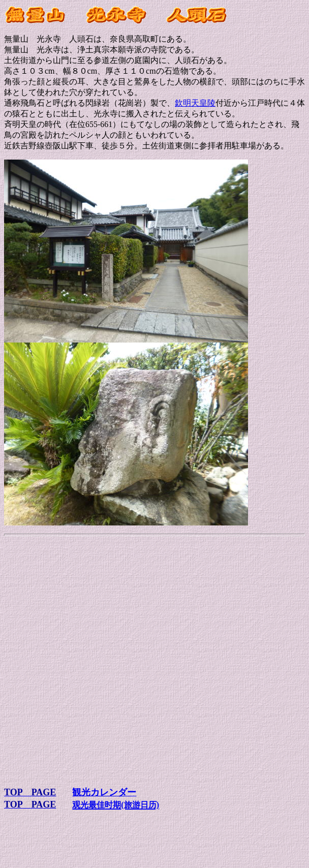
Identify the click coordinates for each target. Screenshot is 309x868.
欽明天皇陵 (195, 103)
